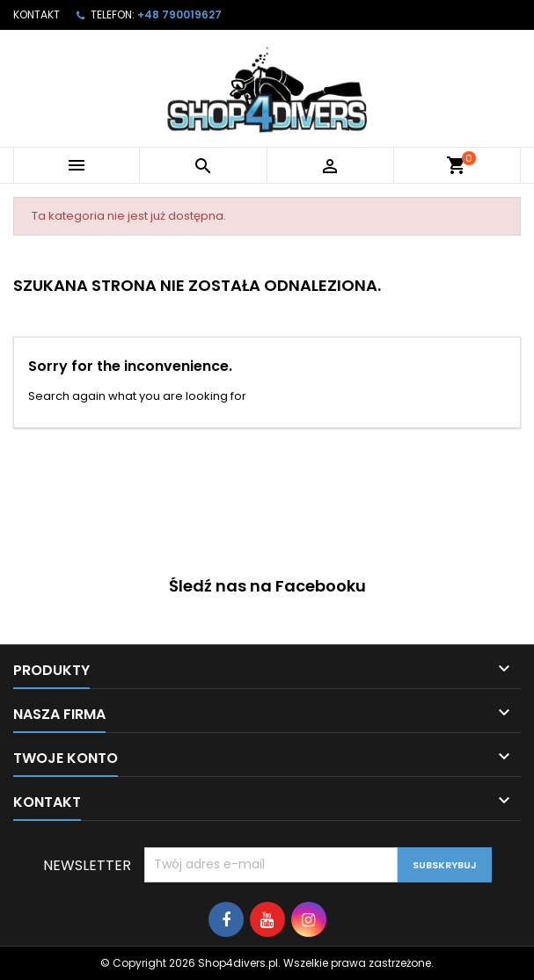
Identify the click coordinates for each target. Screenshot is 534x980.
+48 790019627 (179, 15)
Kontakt (37, 15)
